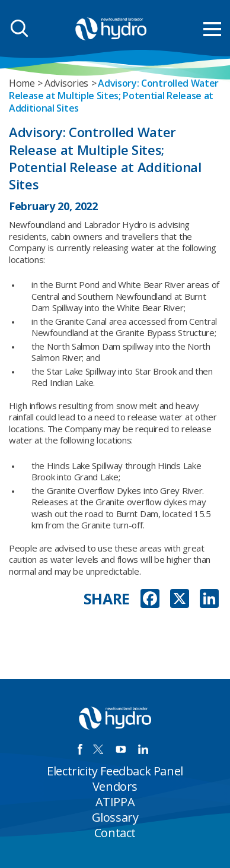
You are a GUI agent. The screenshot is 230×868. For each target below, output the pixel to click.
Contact (115, 833)
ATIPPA (115, 802)
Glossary (115, 817)
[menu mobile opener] (212, 29)
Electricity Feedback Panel (115, 771)
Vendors (115, 786)
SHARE (107, 599)
